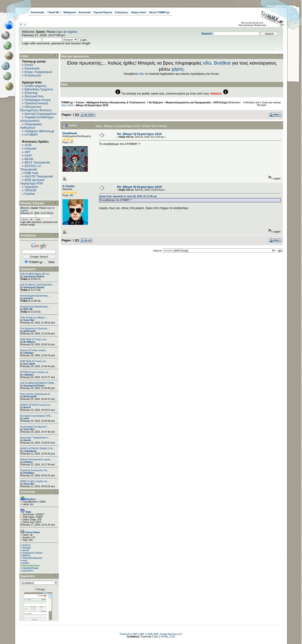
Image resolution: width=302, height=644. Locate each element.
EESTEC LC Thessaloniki (31, 168)
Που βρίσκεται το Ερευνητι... (35, 329)
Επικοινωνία (33, 75)
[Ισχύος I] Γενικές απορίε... (34, 350)
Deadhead (70, 133)
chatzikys (28, 353)
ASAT (28, 155)
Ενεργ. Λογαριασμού (38, 72)
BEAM (29, 159)
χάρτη (177, 69)
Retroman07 (30, 397)
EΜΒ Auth (31, 173)
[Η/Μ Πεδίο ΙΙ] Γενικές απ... (34, 361)
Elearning (31, 93)
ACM (28, 145)
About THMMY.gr (159, 12)
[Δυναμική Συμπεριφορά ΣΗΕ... (36, 416)
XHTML (164, 637)
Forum (29, 65)
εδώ (207, 63)
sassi (26, 418)
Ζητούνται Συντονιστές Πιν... (35, 470)
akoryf (26, 550)
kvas (25, 561)
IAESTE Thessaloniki (39, 176)
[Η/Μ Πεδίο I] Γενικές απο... (34, 339)
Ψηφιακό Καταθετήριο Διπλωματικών (37, 119)
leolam (26, 563)
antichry (27, 545)
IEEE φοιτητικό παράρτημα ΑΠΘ (32, 182)
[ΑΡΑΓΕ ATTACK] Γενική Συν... (36, 405)
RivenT (27, 407)
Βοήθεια (222, 63)
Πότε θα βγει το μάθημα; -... (34, 318)
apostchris (28, 571)
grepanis (28, 298)
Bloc (156, 637)
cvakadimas (30, 451)
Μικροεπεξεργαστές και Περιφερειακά (188, 102)
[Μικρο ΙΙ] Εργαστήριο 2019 (92, 105)
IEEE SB (28, 309)
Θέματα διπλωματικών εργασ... (36, 459)
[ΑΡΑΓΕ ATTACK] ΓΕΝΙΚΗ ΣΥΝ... (37, 449)
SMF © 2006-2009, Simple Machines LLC (161, 634)
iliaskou (26, 555)
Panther (30, 194)
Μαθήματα (70, 12)
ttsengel (27, 548)
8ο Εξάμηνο (156, 102)
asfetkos (28, 462)
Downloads (38, 12)
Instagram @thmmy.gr (39, 131)
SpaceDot (31, 187)
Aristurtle (30, 149)
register (72, 32)
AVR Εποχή (220, 102)
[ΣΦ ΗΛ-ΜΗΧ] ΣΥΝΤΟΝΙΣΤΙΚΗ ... (38, 285)
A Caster (69, 186)
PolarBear (29, 473)
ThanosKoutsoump (32, 558)
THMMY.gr (67, 102)
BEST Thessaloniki (37, 162)
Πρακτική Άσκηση (36, 103)
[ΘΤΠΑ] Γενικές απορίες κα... (35, 372)
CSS (172, 637)
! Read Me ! (54, 12)
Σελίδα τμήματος (36, 86)
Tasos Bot (29, 320)
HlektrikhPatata (30, 568)
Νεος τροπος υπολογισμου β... (36, 394)
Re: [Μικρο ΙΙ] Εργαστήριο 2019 (139, 134)
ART (27, 152)
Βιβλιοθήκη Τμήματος (39, 89)
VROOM (30, 190)
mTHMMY (31, 135)
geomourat (29, 331)
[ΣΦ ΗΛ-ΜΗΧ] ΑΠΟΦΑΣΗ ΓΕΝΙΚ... (38, 383)
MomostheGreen (31, 566)
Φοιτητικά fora (34, 96)
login (60, 32)
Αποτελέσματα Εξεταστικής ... (35, 296)
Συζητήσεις (121, 12)
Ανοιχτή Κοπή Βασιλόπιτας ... (35, 307)
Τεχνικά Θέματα (103, 12)
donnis (27, 440)
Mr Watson (29, 342)
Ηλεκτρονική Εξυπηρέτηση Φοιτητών (36, 108)
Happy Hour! (139, 12)
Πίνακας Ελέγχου (32, 203)
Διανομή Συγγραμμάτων (40, 114)
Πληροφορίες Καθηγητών (31, 126)
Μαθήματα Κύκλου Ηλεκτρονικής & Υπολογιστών (117, 102)
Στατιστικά (28, 492)
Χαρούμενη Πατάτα (34, 276)
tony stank (29, 364)
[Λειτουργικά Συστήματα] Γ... (35, 427)
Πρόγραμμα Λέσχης (38, 100)
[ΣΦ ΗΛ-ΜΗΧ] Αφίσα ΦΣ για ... (36, 274)
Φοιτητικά (85, 12)
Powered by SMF (129, 634)
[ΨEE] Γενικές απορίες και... (35, 481)
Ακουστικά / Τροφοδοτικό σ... (35, 438)
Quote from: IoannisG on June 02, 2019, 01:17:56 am (128, 196)
